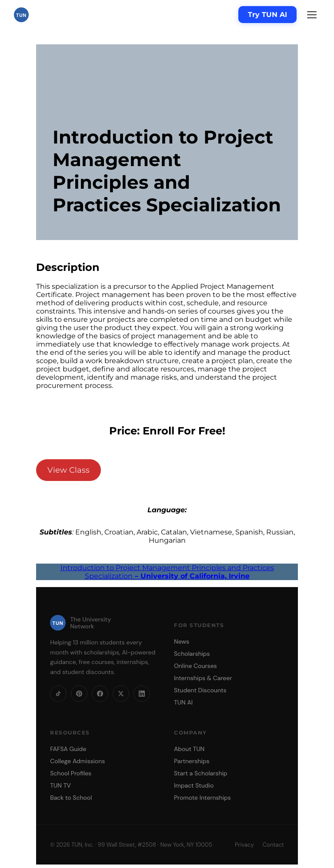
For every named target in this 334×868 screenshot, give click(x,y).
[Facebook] (100, 694)
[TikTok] (58, 694)
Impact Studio (194, 785)
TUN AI (183, 702)
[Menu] (312, 15)
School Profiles (71, 773)
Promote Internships (202, 798)
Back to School (71, 798)
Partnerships (192, 761)
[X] (121, 694)
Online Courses (195, 666)
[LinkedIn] (142, 694)
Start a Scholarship (201, 773)
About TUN (189, 749)
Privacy (244, 845)
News (182, 641)
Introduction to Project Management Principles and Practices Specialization (167, 572)
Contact (273, 845)
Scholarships (192, 654)
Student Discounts (200, 690)
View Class (68, 470)
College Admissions (77, 761)
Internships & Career (203, 678)
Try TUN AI (267, 15)
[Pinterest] (79, 694)
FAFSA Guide (68, 749)
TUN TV (60, 785)
